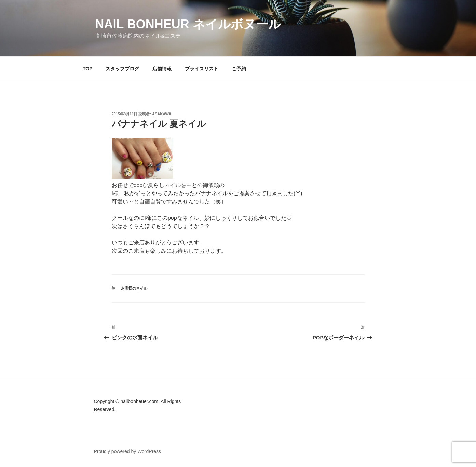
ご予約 (239, 69)
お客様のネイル (134, 288)
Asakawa (162, 114)
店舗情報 (162, 69)
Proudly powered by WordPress (128, 451)
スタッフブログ (122, 69)
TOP (88, 69)
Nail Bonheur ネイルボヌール (188, 24)
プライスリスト (202, 69)
